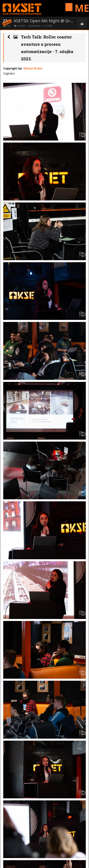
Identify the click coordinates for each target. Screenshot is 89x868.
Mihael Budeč (33, 68)
